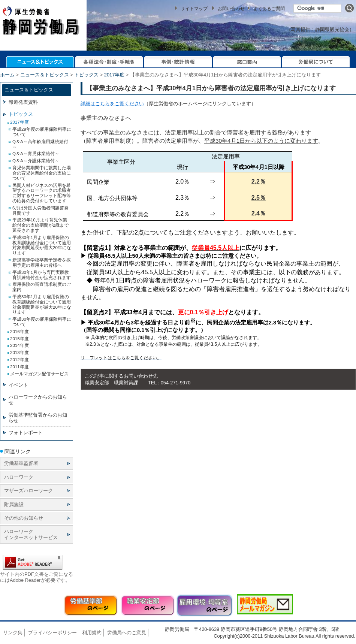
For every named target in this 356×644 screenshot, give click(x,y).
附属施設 (14, 504)
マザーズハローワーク (28, 491)
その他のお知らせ (24, 518)
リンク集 (13, 633)
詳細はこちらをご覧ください (112, 104)
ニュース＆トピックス (45, 75)
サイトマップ (194, 9)
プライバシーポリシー (52, 633)
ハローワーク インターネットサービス (31, 534)
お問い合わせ (231, 9)
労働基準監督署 (21, 463)
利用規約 (92, 633)
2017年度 (114, 75)
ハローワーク (19, 477)
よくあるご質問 (269, 9)
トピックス (86, 75)
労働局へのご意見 (127, 633)
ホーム (7, 75)
